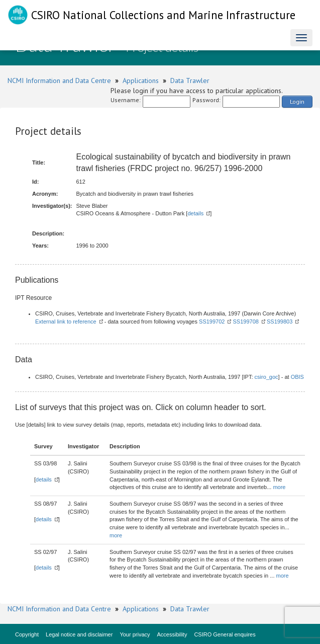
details (195, 213)
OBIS (297, 377)
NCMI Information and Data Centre (59, 80)
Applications (141, 80)
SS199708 (246, 321)
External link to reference (66, 321)
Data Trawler (190, 80)
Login (297, 101)
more (279, 487)
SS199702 (212, 321)
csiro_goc (266, 377)
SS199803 (280, 321)
